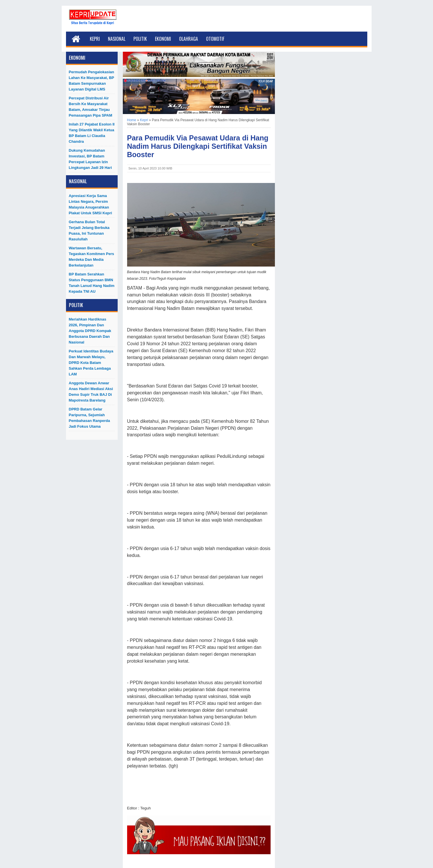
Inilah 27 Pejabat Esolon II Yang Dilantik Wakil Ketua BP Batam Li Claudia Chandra (92, 133)
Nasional (117, 39)
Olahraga (189, 39)
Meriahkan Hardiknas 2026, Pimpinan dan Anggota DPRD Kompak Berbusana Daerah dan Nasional (90, 331)
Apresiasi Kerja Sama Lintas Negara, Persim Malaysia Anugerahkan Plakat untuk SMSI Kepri (91, 204)
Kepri (95, 39)
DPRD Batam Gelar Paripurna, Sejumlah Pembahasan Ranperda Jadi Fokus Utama (90, 418)
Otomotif (215, 39)
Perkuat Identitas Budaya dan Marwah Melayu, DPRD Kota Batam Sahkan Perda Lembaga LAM (91, 363)
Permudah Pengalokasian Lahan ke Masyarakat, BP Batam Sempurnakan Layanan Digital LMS (92, 81)
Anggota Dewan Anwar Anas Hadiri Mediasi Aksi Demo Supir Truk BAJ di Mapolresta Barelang (91, 392)
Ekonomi (163, 39)
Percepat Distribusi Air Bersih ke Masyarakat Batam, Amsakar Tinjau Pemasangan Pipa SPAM (91, 107)
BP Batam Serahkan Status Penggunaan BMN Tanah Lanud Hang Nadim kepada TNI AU (92, 283)
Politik (140, 39)
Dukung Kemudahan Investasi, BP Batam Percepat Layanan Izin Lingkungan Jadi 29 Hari (90, 159)
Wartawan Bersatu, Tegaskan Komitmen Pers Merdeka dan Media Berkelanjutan (92, 257)
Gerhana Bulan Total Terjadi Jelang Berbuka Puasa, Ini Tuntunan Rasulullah (89, 230)
